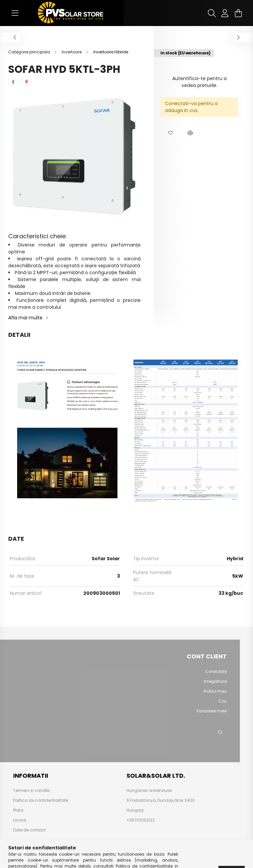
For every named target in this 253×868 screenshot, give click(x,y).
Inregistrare (215, 681)
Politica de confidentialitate (41, 800)
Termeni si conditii (31, 791)
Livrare (20, 820)
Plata (18, 810)
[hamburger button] (15, 13)
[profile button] (225, 13)
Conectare (216, 672)
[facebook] (13, 82)
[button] (170, 133)
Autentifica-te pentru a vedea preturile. (199, 82)
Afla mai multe (25, 318)
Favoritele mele (212, 711)
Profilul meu (215, 691)
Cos (223, 701)
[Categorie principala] (30, 52)
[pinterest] (27, 82)
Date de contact (29, 830)
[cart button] (238, 13)
